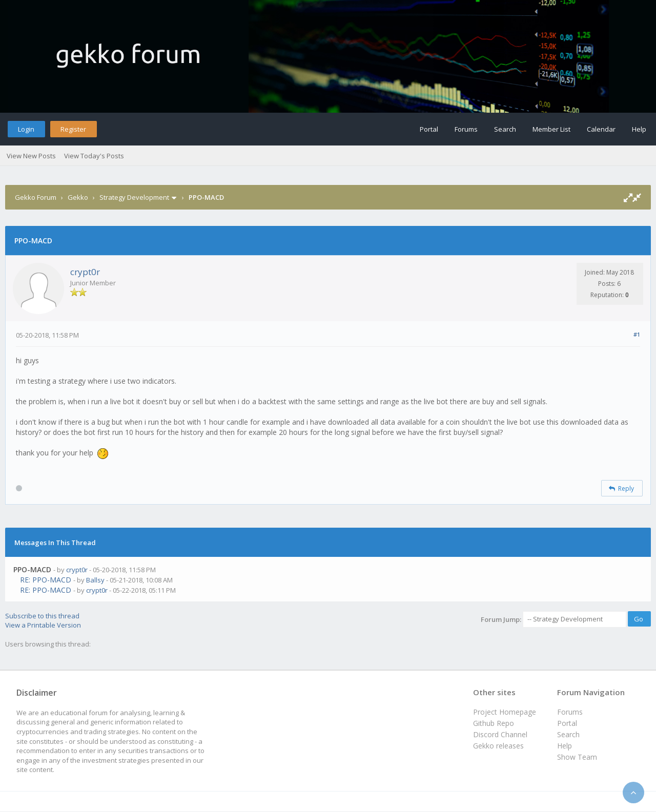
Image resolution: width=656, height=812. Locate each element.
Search (505, 129)
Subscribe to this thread (42, 616)
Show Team (577, 757)
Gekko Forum (36, 197)
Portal (429, 129)
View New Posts (31, 156)
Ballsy (95, 580)
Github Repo (494, 723)
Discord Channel (500, 734)
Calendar (601, 129)
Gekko (78, 197)
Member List (551, 129)
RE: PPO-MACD (46, 580)
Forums (466, 129)
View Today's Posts (94, 156)
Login (26, 129)
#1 (637, 334)
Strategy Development (134, 197)
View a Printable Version (43, 625)
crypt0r (85, 272)
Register (73, 129)
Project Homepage (505, 712)
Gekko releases (498, 746)
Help (639, 129)
